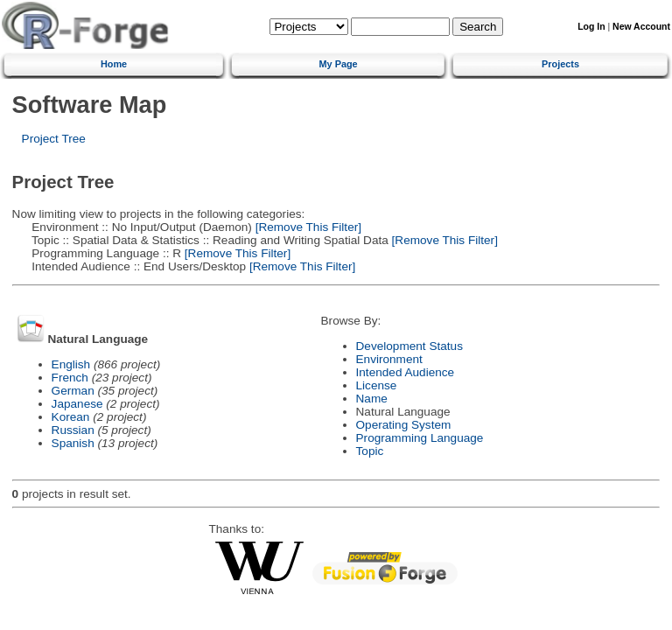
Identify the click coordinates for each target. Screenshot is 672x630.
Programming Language (420, 438)
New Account (641, 27)
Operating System (404, 425)
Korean (71, 417)
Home (114, 64)
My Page (339, 64)
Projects (560, 64)
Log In (591, 27)
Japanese (77, 404)
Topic (370, 451)
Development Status (409, 346)
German (73, 391)
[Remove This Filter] (307, 227)
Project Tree (54, 139)
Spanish (73, 443)
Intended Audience (406, 372)
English (71, 364)
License (377, 385)
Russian (73, 430)
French (70, 378)
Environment (389, 359)
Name (372, 399)
